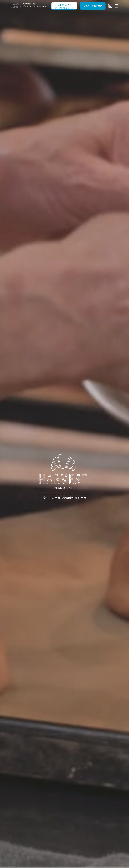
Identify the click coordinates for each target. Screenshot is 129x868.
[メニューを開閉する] (116, 6)
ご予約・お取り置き (93, 6)
